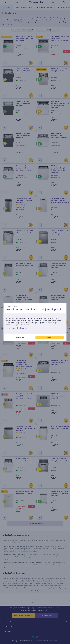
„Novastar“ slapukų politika (17, 328)
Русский (14, 306)
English (8, 306)
